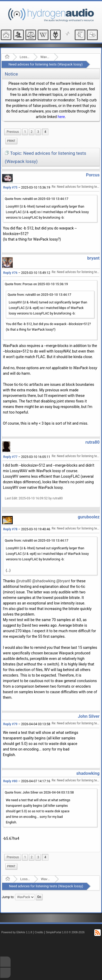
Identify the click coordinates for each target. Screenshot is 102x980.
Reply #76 (10, 273)
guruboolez (88, 517)
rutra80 (92, 442)
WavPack (45, 57)
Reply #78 (10, 529)
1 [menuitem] (25, 132)
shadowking (88, 773)
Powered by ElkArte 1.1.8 (17, 932)
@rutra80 (23, 581)
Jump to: (8, 897)
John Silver (89, 716)
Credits (39, 932)
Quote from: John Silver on (39, 793)
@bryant (63, 581)
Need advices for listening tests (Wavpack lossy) (46, 64)
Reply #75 (10, 187)
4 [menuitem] (45, 132)
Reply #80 (10, 781)
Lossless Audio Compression (25, 57)
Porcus (93, 175)
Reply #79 (10, 724)
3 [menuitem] (38, 132)
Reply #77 (10, 457)
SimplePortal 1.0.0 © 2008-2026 (65, 932)
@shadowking (44, 581)
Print (11, 141)
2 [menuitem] (32, 132)
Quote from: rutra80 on (37, 199)
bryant (93, 258)
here (61, 117)
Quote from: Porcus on (36, 284)
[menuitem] (13, 132)
